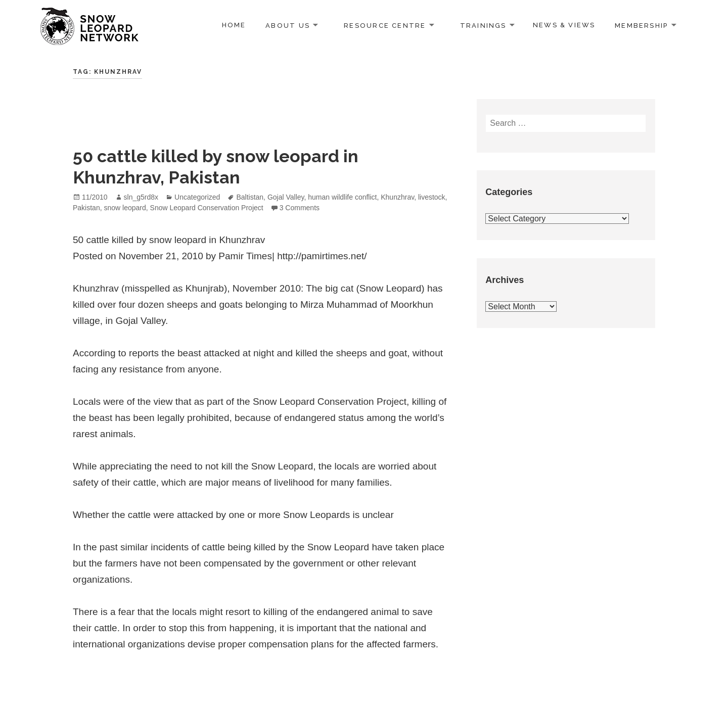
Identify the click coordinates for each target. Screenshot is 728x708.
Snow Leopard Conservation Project (207, 208)
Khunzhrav (397, 197)
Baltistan (250, 197)
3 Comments (300, 208)
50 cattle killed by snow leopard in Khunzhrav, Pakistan (216, 167)
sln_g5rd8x (141, 197)
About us (288, 25)
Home (234, 25)
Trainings (483, 25)
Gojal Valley (286, 197)
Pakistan (86, 208)
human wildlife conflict (342, 197)
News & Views (564, 25)
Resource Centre (385, 25)
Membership (641, 25)
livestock (432, 197)
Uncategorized (197, 197)
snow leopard (125, 208)
